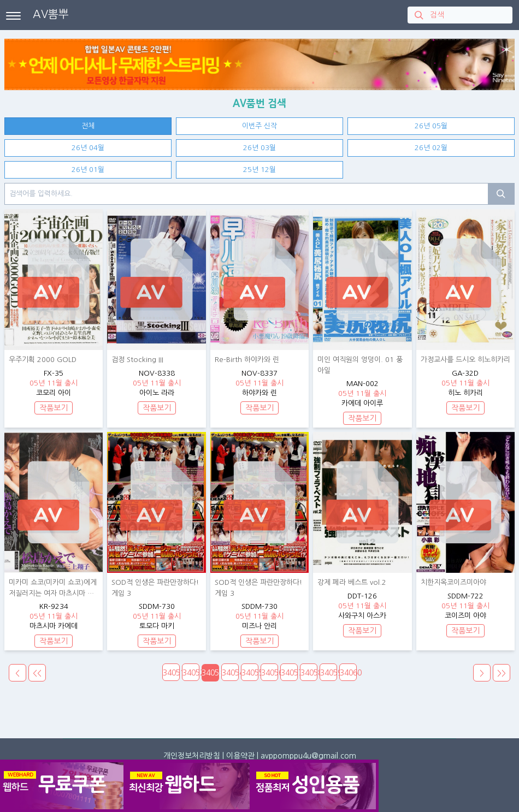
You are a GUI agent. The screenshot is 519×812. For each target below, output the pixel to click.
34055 (250, 673)
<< (37, 673)
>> (502, 673)
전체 (88, 126)
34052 (191, 673)
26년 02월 (431, 148)
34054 (230, 673)
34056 (270, 673)
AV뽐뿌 (51, 14)
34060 (348, 673)
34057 (289, 673)
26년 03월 (259, 148)
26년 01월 (88, 170)
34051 (171, 673)
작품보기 (54, 408)
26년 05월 (431, 126)
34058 (309, 673)
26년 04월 (88, 148)
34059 (329, 673)
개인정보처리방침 (192, 756)
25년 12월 (259, 170)
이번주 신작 (259, 126)
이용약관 (240, 756)
